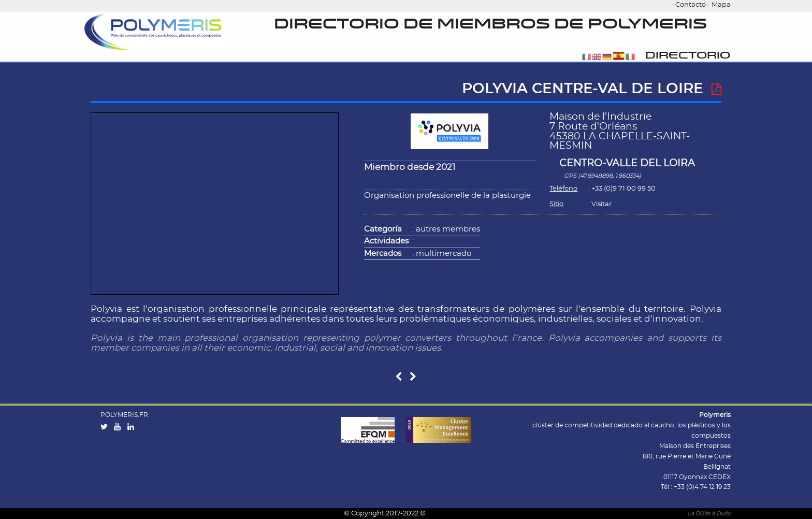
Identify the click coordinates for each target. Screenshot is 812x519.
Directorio (688, 56)
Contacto (691, 5)
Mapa (721, 5)
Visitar (601, 204)
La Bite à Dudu (709, 513)
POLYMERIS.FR (124, 415)
